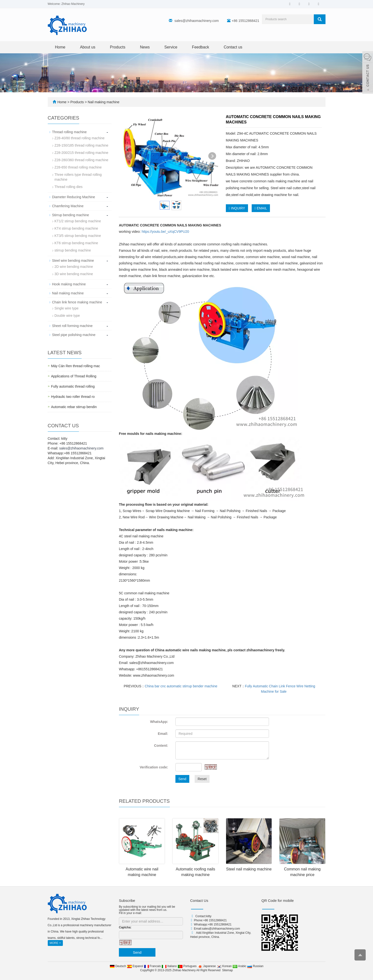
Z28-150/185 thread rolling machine (81, 145)
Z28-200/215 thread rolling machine (81, 153)
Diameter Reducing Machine (74, 197)
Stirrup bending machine (71, 215)
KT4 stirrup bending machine (76, 228)
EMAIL (261, 208)
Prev (129, 156)
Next (212, 156)
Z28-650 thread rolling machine (78, 167)
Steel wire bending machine (73, 261)
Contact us (233, 47)
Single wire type (67, 308)
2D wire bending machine (74, 267)
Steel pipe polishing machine (74, 335)
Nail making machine (103, 102)
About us (88, 47)
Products (118, 47)
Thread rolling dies (69, 187)
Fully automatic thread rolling (73, 386)
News (145, 47)
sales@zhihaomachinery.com (197, 21)
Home (60, 47)
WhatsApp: (159, 722)
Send (182, 779)
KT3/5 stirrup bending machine (78, 236)
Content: (161, 746)
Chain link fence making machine (77, 302)
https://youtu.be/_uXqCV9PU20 (165, 232)
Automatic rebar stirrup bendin (74, 407)
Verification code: (154, 767)
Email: (163, 734)
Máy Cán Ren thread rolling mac (76, 366)
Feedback (201, 47)
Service (171, 47)
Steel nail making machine (249, 869)
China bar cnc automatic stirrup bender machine (181, 686)
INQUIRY (237, 208)
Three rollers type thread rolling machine (78, 177)
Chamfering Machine (68, 206)
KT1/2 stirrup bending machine (78, 221)
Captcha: (125, 927)
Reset (202, 779)
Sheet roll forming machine (72, 326)
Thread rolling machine (69, 132)
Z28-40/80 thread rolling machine (80, 138)
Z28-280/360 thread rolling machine (81, 160)
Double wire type (67, 316)
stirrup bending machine (73, 250)
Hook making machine (69, 284)
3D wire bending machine (74, 274)
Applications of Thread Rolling (74, 376)
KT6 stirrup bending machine (76, 243)
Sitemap (228, 970)
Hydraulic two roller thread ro (73, 397)
